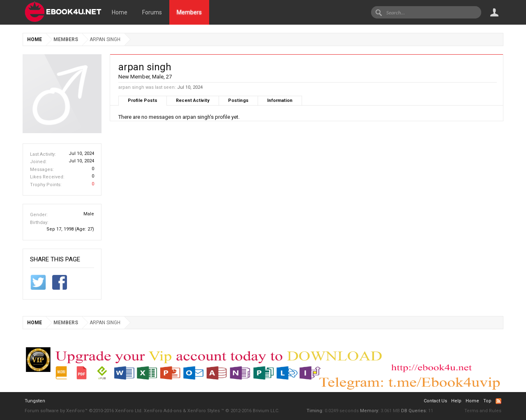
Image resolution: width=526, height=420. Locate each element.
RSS (498, 401)
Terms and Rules (483, 411)
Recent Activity (193, 100)
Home (120, 12)
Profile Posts (143, 100)
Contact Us (435, 401)
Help (456, 401)
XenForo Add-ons (163, 411)
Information (280, 100)
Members (189, 12)
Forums (152, 12)
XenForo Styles (204, 411)
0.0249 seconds (342, 411)
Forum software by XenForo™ (84, 411)
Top (487, 401)
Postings (238, 100)
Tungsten (35, 401)
